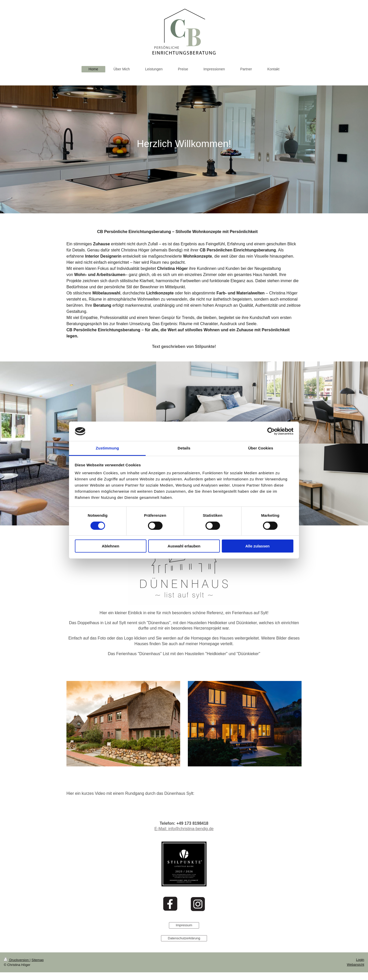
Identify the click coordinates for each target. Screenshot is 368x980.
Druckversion (17, 960)
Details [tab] (184, 448)
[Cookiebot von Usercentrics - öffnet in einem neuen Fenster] (271, 431)
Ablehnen (110, 546)
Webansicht (355, 965)
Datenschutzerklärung (184, 938)
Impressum (184, 925)
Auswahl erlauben (184, 546)
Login (360, 960)
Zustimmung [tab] (107, 448)
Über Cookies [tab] (261, 448)
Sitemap (38, 960)
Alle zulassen (257, 546)
